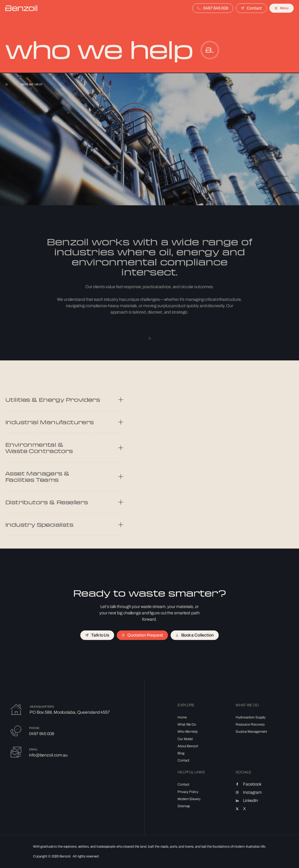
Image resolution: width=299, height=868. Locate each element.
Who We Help (188, 732)
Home (7, 84)
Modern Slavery (189, 799)
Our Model (185, 739)
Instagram (252, 792)
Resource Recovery (250, 725)
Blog (181, 753)
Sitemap (184, 806)
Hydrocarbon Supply (251, 717)
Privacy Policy (188, 792)
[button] (282, 8)
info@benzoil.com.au (48, 755)
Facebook (252, 784)
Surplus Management (251, 732)
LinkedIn (251, 801)
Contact (183, 760)
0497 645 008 (42, 734)
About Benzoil (188, 746)
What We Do (187, 725)
